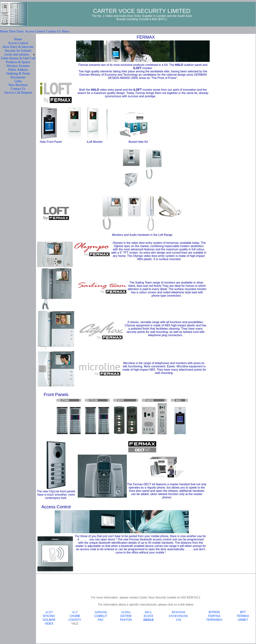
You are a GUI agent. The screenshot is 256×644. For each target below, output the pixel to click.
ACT (75, 612)
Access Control (35, 31)
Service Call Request (18, 93)
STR (179, 620)
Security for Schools (18, 51)
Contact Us (54, 31)
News (65, 31)
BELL (148, 612)
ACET (49, 612)
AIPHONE (101, 612)
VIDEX (49, 624)
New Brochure (18, 85)
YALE (75, 624)
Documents (18, 77)
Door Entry (16, 31)
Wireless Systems (18, 66)
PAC (101, 620)
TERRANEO (214, 620)
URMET (243, 620)
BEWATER (178, 612)
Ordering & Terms (18, 73)
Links (18, 81)
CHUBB (75, 616)
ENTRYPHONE (178, 616)
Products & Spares (18, 62)
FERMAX (243, 616)
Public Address (18, 70)
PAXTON (126, 620)
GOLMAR (49, 620)
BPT (243, 612)
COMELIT (101, 616)
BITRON (214, 612)
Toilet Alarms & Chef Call (18, 58)
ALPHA (126, 612)
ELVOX (148, 616)
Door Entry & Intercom (18, 47)
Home (4, 31)
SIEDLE (149, 620)
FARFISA (214, 616)
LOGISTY (75, 620)
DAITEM (126, 616)
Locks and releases (17, 54)
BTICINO (49, 616)
